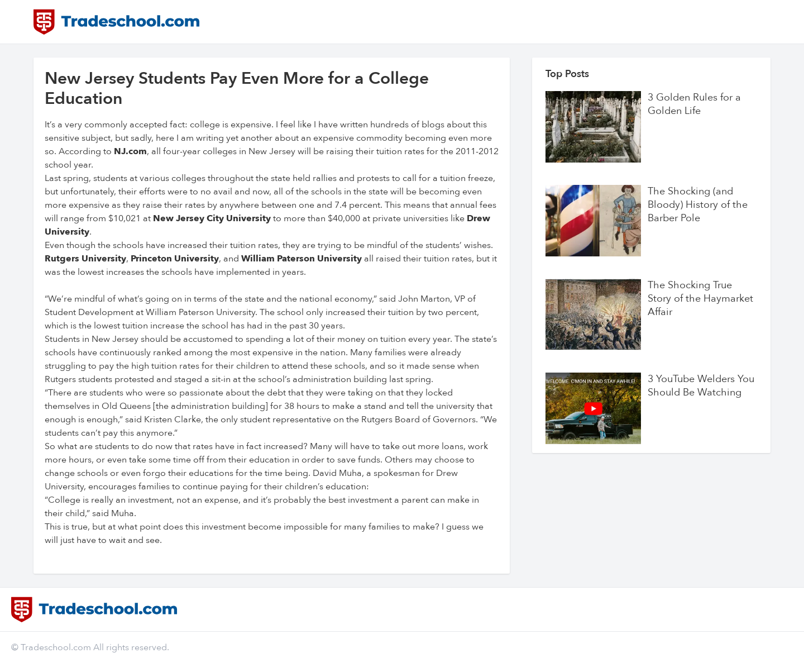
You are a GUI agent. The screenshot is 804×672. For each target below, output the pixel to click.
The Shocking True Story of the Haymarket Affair (700, 299)
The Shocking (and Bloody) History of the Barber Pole (698, 205)
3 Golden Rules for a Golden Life (694, 104)
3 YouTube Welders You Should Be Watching (701, 386)
